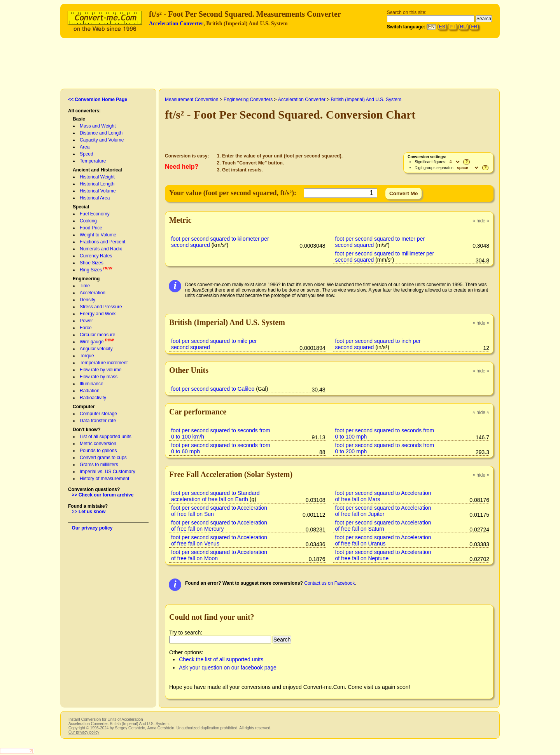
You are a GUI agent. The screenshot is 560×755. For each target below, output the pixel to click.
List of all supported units (106, 437)
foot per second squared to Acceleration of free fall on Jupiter (383, 511)
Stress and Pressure (101, 307)
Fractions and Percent (102, 242)
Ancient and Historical (97, 170)
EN (431, 27)
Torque (87, 356)
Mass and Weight (98, 126)
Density (87, 300)
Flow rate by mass (99, 377)
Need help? (182, 167)
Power (86, 321)
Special (81, 207)
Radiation (90, 391)
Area (85, 147)
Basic (79, 119)
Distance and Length (101, 133)
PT (452, 27)
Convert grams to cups (103, 458)
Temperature (93, 161)
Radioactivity (93, 398)
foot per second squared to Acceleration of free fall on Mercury (219, 526)
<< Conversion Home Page (98, 100)
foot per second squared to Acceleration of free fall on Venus (219, 540)
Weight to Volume (98, 235)
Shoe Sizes (92, 263)
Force (86, 328)
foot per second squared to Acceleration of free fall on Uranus (383, 540)
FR (474, 27)
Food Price (91, 228)
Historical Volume (98, 191)
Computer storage (98, 414)
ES (442, 27)
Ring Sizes (91, 270)
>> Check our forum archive (103, 495)
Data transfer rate (98, 421)
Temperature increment (104, 363)
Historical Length (97, 184)
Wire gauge (92, 342)
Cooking (88, 221)
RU (463, 27)
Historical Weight (97, 177)
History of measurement (104, 479)
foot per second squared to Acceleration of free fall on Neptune (383, 555)
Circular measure (97, 335)
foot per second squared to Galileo (213, 389)
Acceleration (93, 293)
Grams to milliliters (99, 465)
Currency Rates (96, 256)
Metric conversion (98, 444)
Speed (87, 154)
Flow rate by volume (101, 370)
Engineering (86, 279)
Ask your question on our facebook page (228, 668)
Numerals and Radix (101, 249)
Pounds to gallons (98, 451)
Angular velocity (96, 349)
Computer (84, 407)
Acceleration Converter (176, 24)
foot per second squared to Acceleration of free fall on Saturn (383, 526)
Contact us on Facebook (329, 583)
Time (85, 286)
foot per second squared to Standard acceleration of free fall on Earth (215, 496)
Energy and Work (98, 314)
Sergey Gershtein (130, 728)
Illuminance (92, 384)
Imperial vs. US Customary (108, 472)
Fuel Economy (95, 214)
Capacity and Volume (102, 140)
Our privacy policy (92, 528)
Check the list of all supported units (221, 659)
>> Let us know (89, 512)
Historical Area (95, 198)
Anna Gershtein (161, 728)
